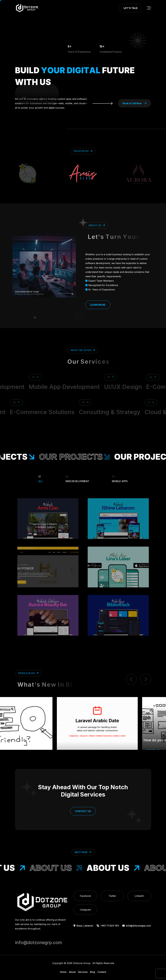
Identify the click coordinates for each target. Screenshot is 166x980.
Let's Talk (131, 8)
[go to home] (27, 8)
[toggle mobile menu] (149, 8)
